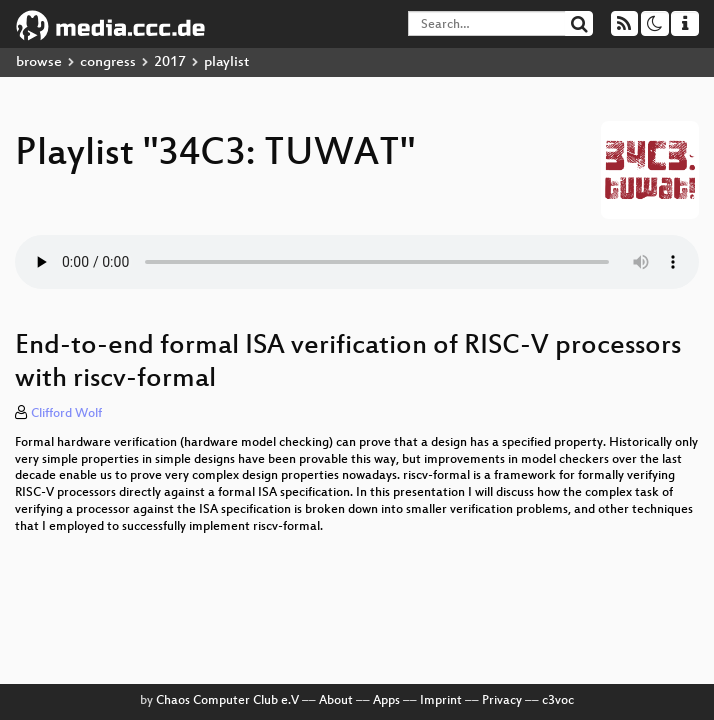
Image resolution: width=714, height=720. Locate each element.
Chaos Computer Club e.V (227, 701)
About (336, 701)
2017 (170, 62)
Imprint (441, 701)
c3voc (558, 701)
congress (108, 62)
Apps (386, 701)
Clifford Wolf (66, 414)
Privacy (502, 701)
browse (39, 62)
